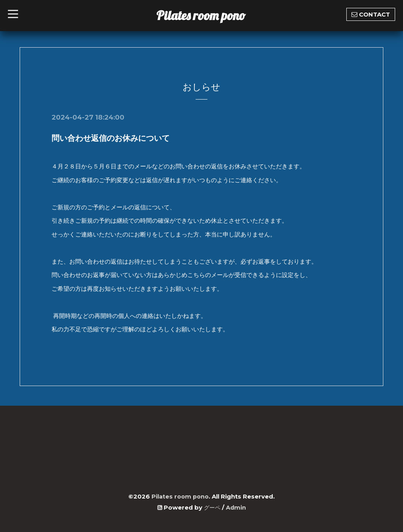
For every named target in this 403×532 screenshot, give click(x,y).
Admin (237, 507)
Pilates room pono (207, 15)
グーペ (212, 507)
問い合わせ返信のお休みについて (111, 138)
